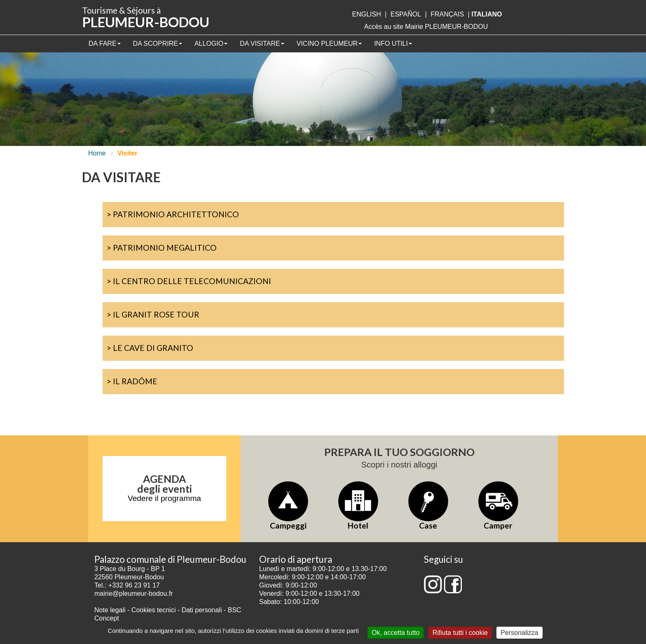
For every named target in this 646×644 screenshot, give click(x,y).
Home (97, 153)
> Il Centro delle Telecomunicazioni (189, 281)
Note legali (111, 610)
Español (406, 14)
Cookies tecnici (154, 610)
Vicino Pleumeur (329, 43)
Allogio (211, 43)
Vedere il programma (164, 498)
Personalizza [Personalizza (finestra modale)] (520, 633)
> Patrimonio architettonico (173, 214)
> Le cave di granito (150, 348)
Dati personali (202, 610)
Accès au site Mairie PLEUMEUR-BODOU (426, 27)
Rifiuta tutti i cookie (460, 633)
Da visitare (262, 43)
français (447, 14)
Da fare (105, 43)
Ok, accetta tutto (396, 633)
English (366, 14)
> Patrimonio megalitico (162, 248)
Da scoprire (158, 43)
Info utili (393, 43)
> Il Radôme (132, 381)
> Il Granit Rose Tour (153, 314)
